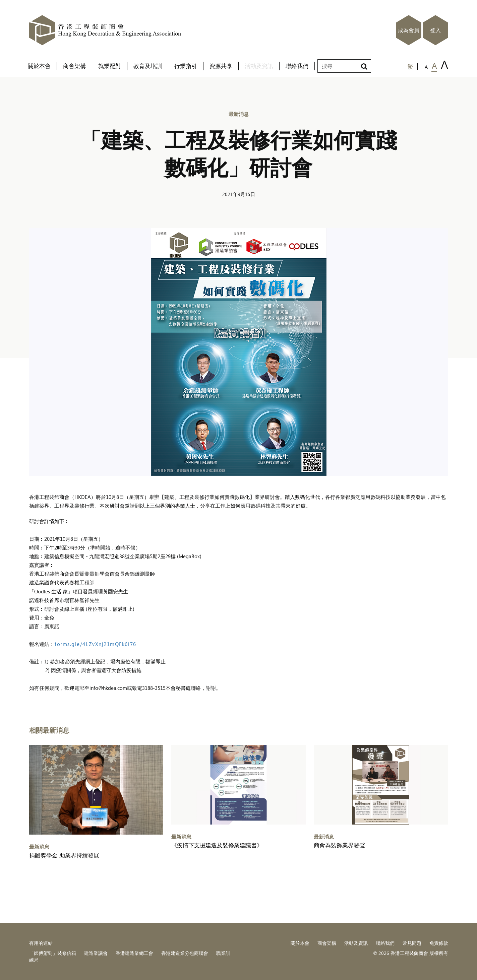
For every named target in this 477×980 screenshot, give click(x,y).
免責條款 (439, 943)
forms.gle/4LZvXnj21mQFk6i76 (96, 644)
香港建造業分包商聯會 (185, 953)
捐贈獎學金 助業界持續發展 (64, 855)
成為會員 (409, 30)
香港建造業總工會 (134, 953)
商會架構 (327, 943)
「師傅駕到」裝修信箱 (53, 953)
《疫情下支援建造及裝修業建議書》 (217, 845)
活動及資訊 (356, 943)
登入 (435, 30)
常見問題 (412, 943)
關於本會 (300, 943)
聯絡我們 (385, 943)
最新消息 (239, 114)
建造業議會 (96, 953)
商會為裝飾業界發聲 (339, 845)
